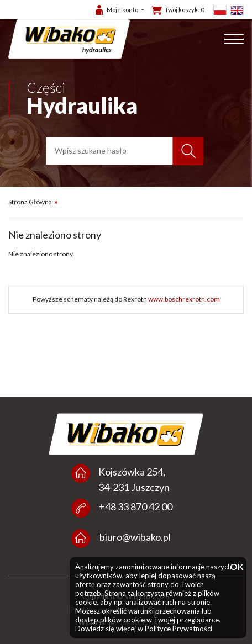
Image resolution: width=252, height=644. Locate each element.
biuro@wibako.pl (135, 537)
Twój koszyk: (184, 10)
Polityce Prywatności (179, 629)
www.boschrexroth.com (184, 299)
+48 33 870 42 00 (136, 506)
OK (235, 567)
